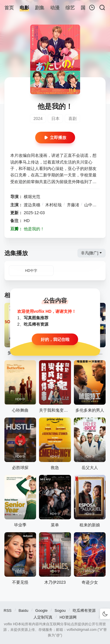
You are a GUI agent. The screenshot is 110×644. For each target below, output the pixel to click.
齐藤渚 (73, 205)
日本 (55, 119)
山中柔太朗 (94, 205)
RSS (8, 610)
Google (41, 610)
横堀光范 (32, 197)
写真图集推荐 (36, 318)
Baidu (23, 610)
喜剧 (72, 119)
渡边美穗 (32, 205)
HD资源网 (68, 617)
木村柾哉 (53, 205)
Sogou (60, 610)
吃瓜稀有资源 (84, 610)
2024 (38, 119)
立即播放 (55, 138)
